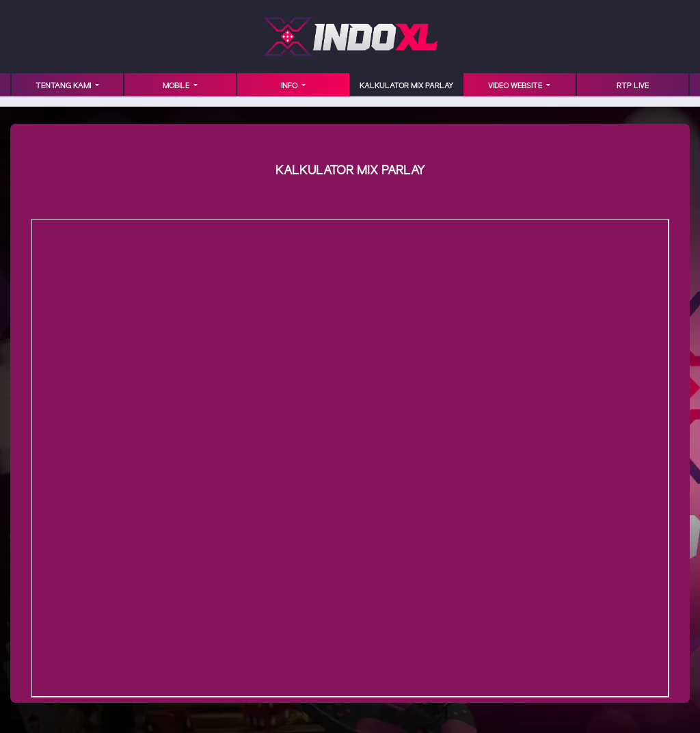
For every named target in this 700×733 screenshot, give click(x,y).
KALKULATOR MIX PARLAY (406, 86)
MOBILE (177, 86)
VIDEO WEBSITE (516, 86)
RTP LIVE (633, 86)
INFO (290, 86)
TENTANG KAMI (64, 86)
